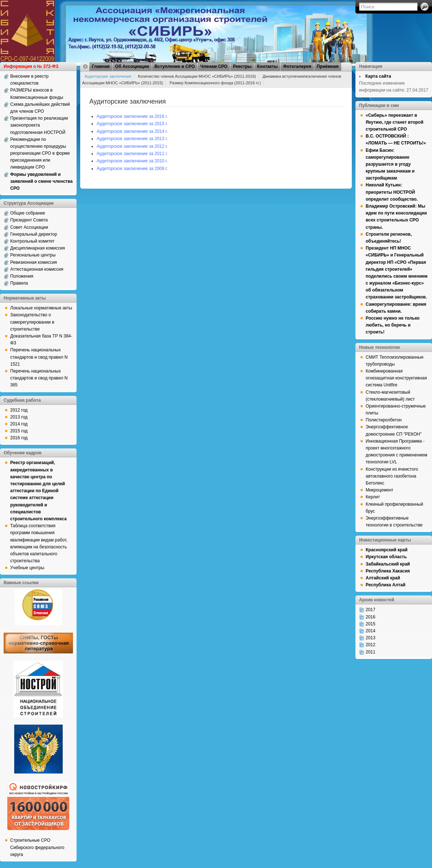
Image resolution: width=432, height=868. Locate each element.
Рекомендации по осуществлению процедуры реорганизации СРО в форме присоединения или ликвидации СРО (40, 153)
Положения (22, 276)
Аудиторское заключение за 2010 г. (132, 161)
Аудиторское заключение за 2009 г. (132, 169)
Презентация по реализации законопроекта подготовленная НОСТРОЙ (39, 125)
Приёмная (328, 66)
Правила (19, 283)
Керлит (373, 497)
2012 (371, 645)
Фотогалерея (297, 66)
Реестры (242, 66)
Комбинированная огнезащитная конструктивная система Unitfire (396, 378)
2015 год (19, 431)
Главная (101, 66)
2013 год (19, 417)
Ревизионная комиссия (34, 262)
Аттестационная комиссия (37, 269)
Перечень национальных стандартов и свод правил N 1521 (39, 357)
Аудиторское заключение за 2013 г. (132, 139)
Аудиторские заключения (108, 76)
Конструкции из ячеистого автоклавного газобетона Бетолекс (392, 476)
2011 (371, 652)
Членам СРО (214, 66)
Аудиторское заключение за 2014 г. (132, 131)
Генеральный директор (34, 234)
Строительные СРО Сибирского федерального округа (37, 847)
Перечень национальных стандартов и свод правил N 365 (39, 378)
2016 (371, 617)
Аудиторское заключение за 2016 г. (132, 116)
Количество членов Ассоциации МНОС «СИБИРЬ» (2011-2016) (197, 76)
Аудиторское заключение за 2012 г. (132, 146)
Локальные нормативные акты (41, 308)
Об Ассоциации (132, 66)
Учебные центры (27, 568)
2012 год (19, 410)
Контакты (267, 66)
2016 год (19, 438)
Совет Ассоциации (29, 227)
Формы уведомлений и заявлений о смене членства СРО (41, 181)
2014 (371, 631)
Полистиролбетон (384, 420)
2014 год (19, 424)
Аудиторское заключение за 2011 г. (132, 154)
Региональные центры (33, 255)
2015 (371, 624)
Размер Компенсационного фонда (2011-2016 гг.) (215, 83)
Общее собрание (28, 213)
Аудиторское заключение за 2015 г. (132, 124)
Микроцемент (380, 490)
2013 (371, 638)
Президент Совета (29, 220)
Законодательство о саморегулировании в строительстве (32, 322)
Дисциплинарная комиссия (38, 248)
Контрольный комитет (32, 241)
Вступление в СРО (175, 66)
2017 (371, 610)
